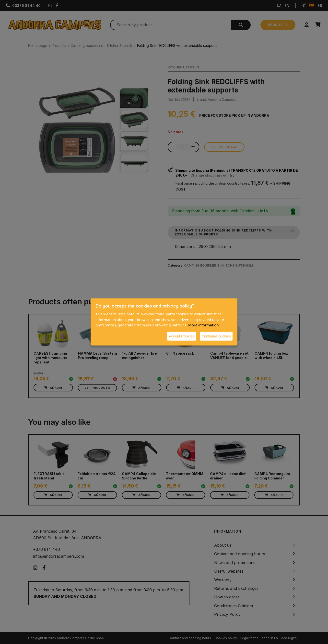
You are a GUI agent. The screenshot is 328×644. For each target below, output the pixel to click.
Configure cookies (216, 336)
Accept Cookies (182, 336)
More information (204, 325)
